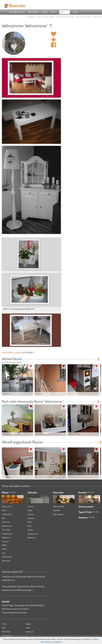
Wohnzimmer (7, 506)
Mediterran (31, 538)
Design (30, 510)
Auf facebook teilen (54, 45)
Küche (4, 510)
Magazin (45, 12)
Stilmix (30, 522)
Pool (4, 553)
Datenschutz (6, 632)
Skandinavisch (33, 534)
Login (75, 12)
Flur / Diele (6, 530)
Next (99, 359)
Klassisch (31, 514)
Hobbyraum (6, 538)
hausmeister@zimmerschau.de (14, 612)
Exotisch (30, 506)
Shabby (30, 530)
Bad (3, 518)
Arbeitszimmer (7, 534)
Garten (4, 549)
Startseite (31, 17)
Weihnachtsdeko (59, 506)
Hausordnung (7, 635)
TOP (11, 492)
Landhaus (31, 518)
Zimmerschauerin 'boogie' (65, 17)
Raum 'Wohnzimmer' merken (54, 40)
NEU (14, 492)
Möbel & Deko (33, 12)
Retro (29, 526)
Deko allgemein (58, 514)
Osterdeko (57, 510)
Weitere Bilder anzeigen (11, 352)
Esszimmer (6, 522)
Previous (96, 359)
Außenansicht (7, 557)
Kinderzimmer (7, 526)
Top (89, 492)
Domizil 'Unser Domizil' (84, 17)
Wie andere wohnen (17, 12)
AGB (4, 628)
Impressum (29, 632)
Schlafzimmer (7, 514)
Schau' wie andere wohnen (45, 17)
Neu (92, 492)
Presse (28, 628)
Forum (53, 12)
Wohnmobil (6, 561)
